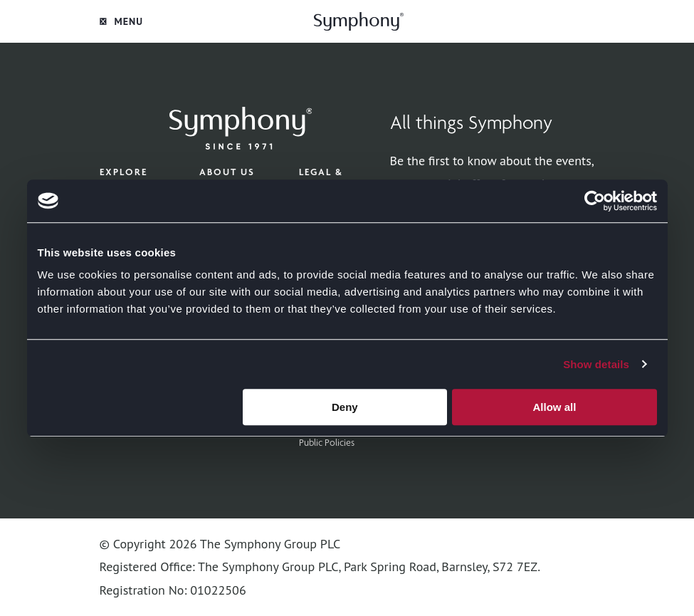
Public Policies (327, 442)
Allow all (555, 407)
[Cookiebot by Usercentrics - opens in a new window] (595, 201)
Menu (122, 21)
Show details (596, 364)
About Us (227, 172)
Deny (345, 407)
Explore (123, 172)
